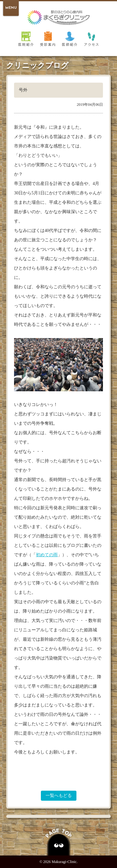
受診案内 (48, 39)
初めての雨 (47, 555)
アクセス (91, 39)
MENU (11, 8)
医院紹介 (26, 39)
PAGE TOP (59, 841)
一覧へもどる (59, 796)
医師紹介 (70, 39)
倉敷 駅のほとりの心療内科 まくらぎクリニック (59, 18)
